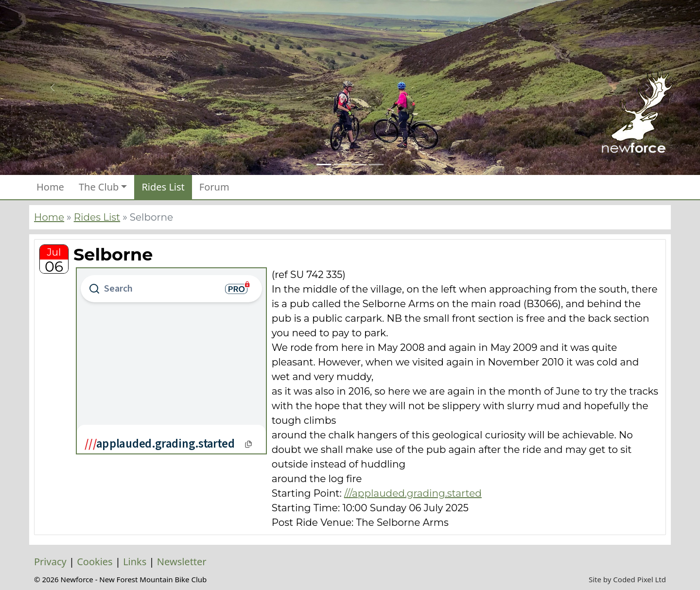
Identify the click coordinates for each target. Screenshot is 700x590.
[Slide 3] (359, 165)
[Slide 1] (324, 165)
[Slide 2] (341, 165)
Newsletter (182, 562)
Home (50, 187)
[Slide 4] (376, 165)
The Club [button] (99, 187)
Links (135, 562)
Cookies (95, 562)
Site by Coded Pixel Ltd (627, 579)
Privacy (50, 562)
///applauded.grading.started (413, 493)
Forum (214, 187)
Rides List (163, 187)
